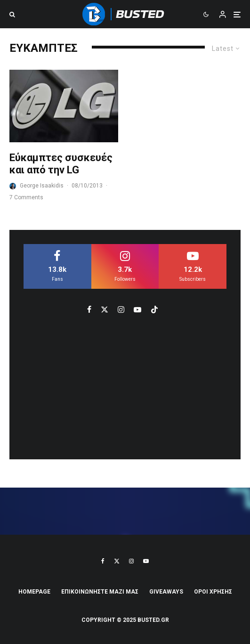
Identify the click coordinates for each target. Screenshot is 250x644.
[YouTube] (146, 561)
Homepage (34, 592)
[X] (117, 561)
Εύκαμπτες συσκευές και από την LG (61, 164)
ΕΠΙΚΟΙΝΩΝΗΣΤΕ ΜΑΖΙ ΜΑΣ (100, 592)
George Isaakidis (42, 186)
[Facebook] (103, 561)
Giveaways (166, 592)
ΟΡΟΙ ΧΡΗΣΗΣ (213, 592)
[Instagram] (131, 561)
